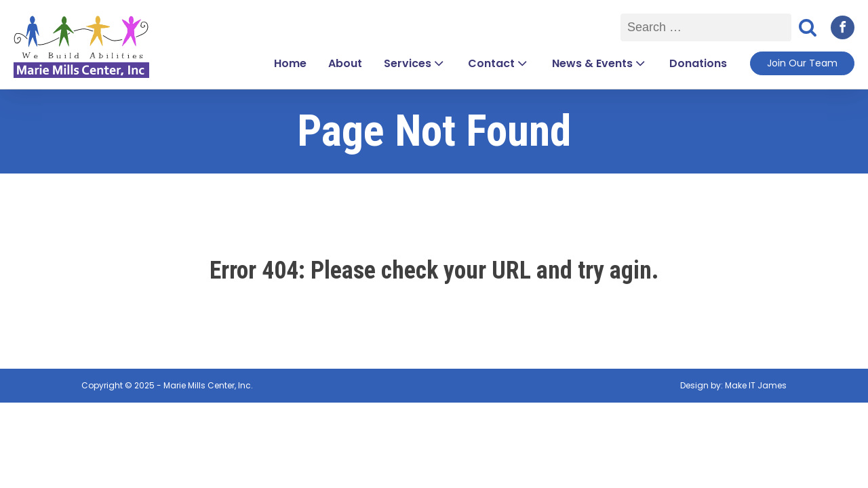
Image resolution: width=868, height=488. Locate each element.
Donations (698, 63)
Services (415, 63)
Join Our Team (802, 63)
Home (290, 63)
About (345, 63)
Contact (499, 63)
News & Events (600, 63)
